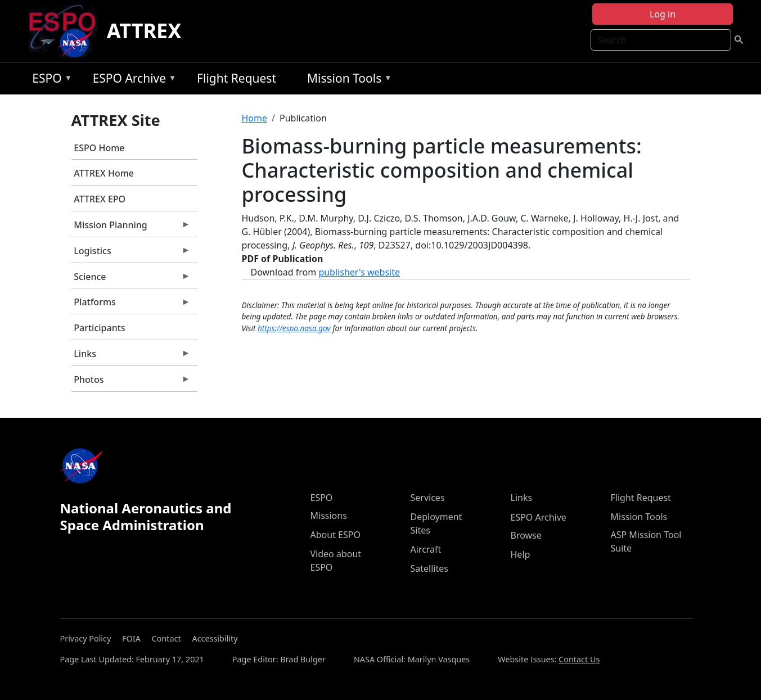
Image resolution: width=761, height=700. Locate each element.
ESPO (49, 80)
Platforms (131, 305)
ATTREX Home (104, 173)
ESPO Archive (132, 80)
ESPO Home (99, 148)
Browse (526, 535)
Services (428, 498)
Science (131, 279)
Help (521, 554)
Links (131, 356)
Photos (131, 382)
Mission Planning (131, 228)
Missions (329, 516)
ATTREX (144, 31)
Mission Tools (347, 80)
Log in (663, 14)
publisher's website (359, 272)
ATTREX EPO (100, 199)
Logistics (131, 254)
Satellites (429, 568)
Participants (99, 328)
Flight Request (237, 78)
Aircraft (426, 549)
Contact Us (579, 659)
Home (255, 118)
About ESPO (336, 535)
